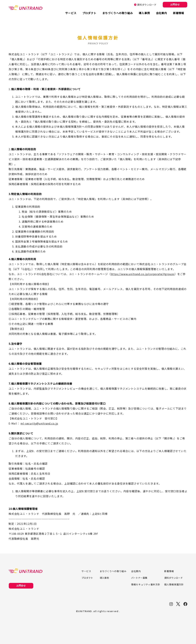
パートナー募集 (139, 578)
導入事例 (144, 13)
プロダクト (89, 13)
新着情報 (179, 13)
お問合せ (175, 4)
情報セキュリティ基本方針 (146, 584)
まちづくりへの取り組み (118, 13)
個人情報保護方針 (174, 584)
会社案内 (161, 13)
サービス (71, 13)
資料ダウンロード (145, 5)
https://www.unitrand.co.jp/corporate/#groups (143, 274)
